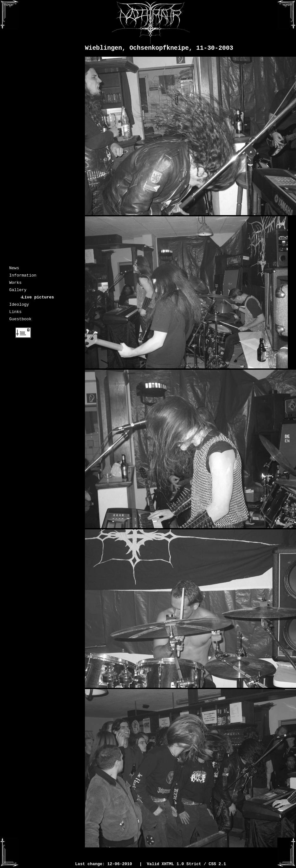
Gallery (18, 293)
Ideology (19, 310)
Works (15, 285)
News (14, 269)
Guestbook (20, 326)
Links (15, 318)
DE (287, 437)
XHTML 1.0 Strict (181, 865)
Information (23, 277)
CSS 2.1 (217, 865)
